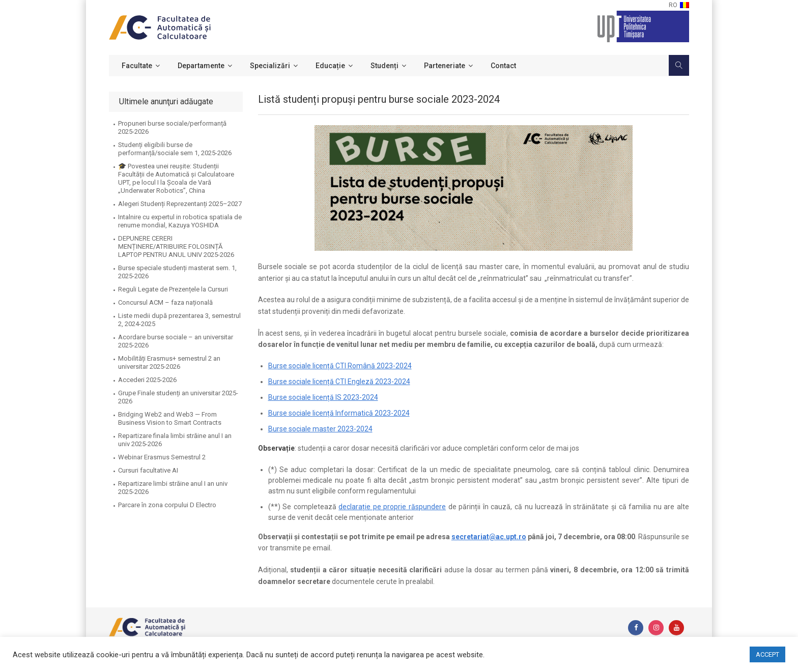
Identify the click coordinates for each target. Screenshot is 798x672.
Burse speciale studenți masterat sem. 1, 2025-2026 (177, 272)
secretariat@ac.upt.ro (489, 537)
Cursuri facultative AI (148, 470)
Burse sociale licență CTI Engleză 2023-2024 (339, 382)
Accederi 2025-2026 (147, 380)
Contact (503, 66)
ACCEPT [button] (767, 654)
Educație (330, 66)
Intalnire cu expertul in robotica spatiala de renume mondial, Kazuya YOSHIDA (180, 221)
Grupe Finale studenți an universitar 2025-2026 (178, 397)
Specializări (270, 66)
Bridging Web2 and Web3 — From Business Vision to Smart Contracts (170, 418)
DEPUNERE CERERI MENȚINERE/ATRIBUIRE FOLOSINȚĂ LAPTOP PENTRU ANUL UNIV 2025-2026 (176, 246)
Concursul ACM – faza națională (165, 302)
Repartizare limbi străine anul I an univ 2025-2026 (173, 488)
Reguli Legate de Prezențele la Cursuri (173, 289)
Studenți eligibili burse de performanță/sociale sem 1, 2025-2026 (175, 149)
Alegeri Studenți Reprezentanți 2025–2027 (180, 204)
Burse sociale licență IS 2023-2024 (323, 397)
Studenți (384, 66)
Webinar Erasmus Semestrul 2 (162, 457)
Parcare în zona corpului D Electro (167, 505)
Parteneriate (445, 66)
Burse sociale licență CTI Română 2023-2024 (340, 366)
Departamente (201, 66)
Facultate (137, 66)
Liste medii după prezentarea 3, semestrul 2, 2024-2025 (179, 320)
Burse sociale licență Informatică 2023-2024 (339, 413)
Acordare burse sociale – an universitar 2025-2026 (176, 341)
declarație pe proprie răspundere (392, 507)
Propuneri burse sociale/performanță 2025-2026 (172, 127)
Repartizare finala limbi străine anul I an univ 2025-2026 (175, 440)
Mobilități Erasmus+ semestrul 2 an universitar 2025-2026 (169, 362)
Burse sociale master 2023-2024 (320, 429)
